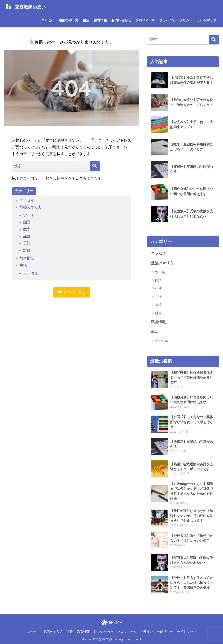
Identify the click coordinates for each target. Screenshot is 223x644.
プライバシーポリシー (176, 20)
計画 (27, 249)
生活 (86, 20)
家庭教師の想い (29, 7)
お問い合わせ (121, 20)
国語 (27, 222)
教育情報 (100, 20)
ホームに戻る (72, 291)
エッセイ (48, 20)
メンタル (31, 272)
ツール (29, 215)
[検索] (95, 166)
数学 (27, 229)
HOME (111, 623)
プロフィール (145, 20)
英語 (27, 242)
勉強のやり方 (69, 20)
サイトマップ (207, 20)
